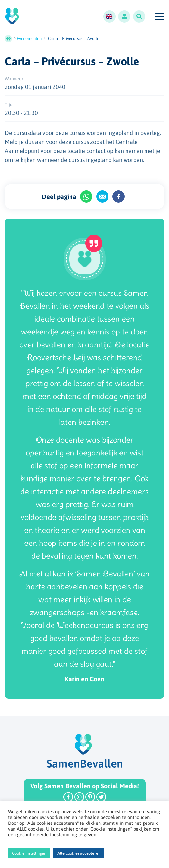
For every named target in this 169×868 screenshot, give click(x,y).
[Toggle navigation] (159, 16)
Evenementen (29, 39)
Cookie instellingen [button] (29, 853)
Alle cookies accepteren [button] (79, 853)
